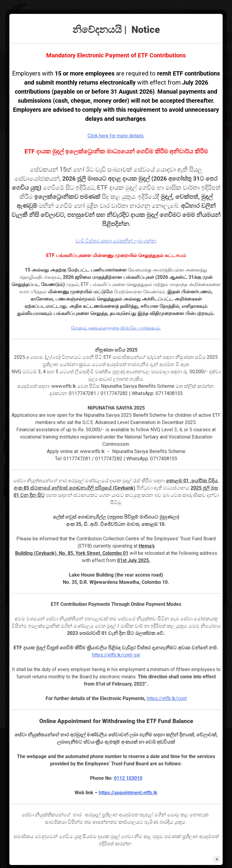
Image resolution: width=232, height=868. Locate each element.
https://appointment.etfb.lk (128, 793)
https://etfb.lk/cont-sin (116, 655)
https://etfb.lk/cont (167, 698)
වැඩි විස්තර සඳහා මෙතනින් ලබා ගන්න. (116, 241)
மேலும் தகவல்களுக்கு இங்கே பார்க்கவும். (116, 328)
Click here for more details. (116, 136)
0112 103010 (128, 778)
